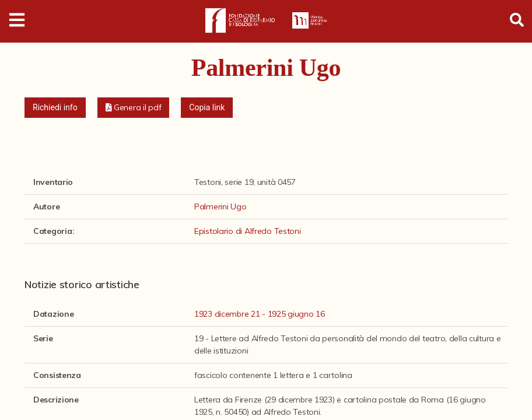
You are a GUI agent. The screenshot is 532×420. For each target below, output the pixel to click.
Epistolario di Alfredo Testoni (248, 231)
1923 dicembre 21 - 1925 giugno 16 (260, 314)
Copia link (207, 107)
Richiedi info (55, 107)
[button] (134, 108)
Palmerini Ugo (220, 206)
